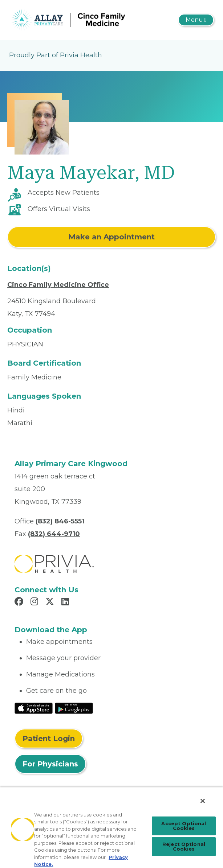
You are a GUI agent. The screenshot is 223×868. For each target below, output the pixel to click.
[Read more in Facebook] (20, 602)
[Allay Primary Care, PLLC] (74, 20)
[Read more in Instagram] (35, 602)
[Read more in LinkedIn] (66, 602)
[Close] (203, 801)
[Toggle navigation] (196, 20)
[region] (111, 827)
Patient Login (49, 739)
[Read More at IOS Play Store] (34, 708)
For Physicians (50, 764)
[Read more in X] (51, 602)
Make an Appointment (111, 237)
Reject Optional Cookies (184, 846)
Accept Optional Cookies (184, 826)
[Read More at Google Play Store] (74, 708)
